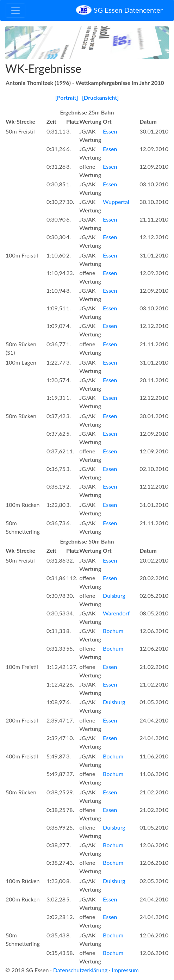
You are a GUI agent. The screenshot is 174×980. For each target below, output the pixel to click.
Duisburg (114, 596)
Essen (110, 131)
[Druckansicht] (100, 97)
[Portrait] (67, 97)
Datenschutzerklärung (80, 970)
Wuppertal (116, 202)
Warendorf (116, 613)
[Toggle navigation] (15, 11)
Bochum (113, 631)
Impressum (125, 970)
